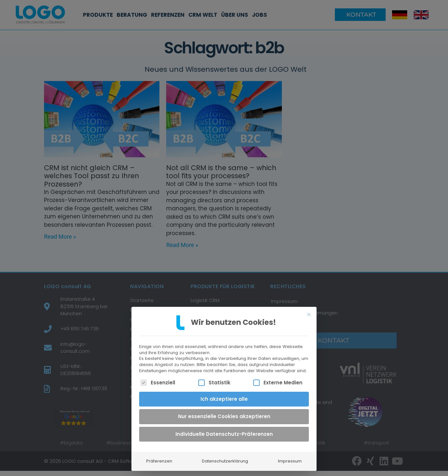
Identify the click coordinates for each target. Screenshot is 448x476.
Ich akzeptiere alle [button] (224, 396)
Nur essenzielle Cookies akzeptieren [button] (224, 414)
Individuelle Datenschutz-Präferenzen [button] (224, 431)
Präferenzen (159, 458)
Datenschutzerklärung (225, 458)
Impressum (290, 458)
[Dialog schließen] (309, 312)
